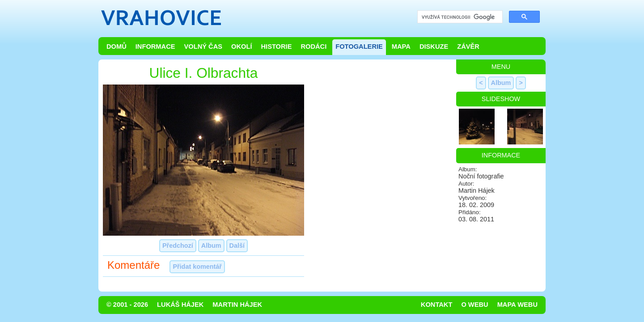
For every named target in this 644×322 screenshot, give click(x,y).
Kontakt (437, 305)
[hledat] (459, 17)
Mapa (401, 47)
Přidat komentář (197, 267)
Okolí (241, 47)
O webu (475, 305)
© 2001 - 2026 (127, 305)
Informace (155, 47)
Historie (276, 47)
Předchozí (178, 246)
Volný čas (203, 47)
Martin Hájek (237, 305)
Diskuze (434, 47)
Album (211, 246)
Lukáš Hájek (180, 305)
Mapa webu (517, 305)
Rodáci (314, 47)
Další (237, 246)
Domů (117, 47)
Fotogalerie (359, 47)
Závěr (468, 47)
